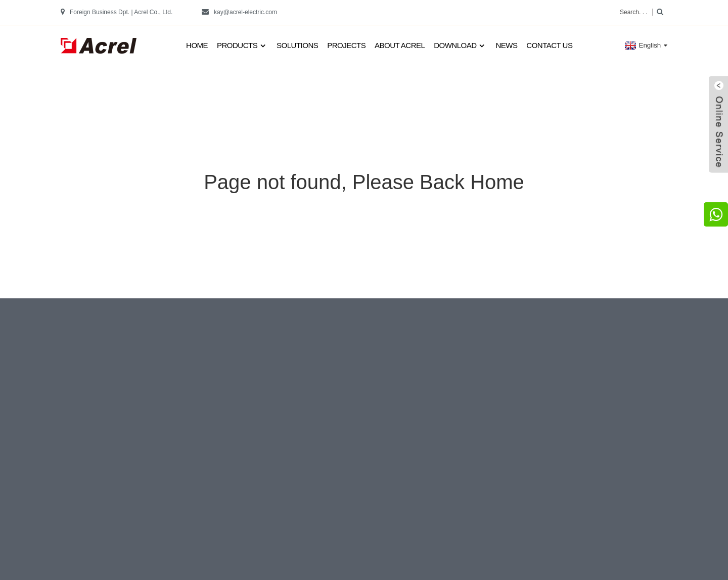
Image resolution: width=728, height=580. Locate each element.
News (506, 45)
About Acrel (400, 45)
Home (197, 45)
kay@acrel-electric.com (245, 12)
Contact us (549, 45)
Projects (346, 45)
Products (242, 46)
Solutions (297, 45)
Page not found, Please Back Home (364, 182)
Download (460, 46)
